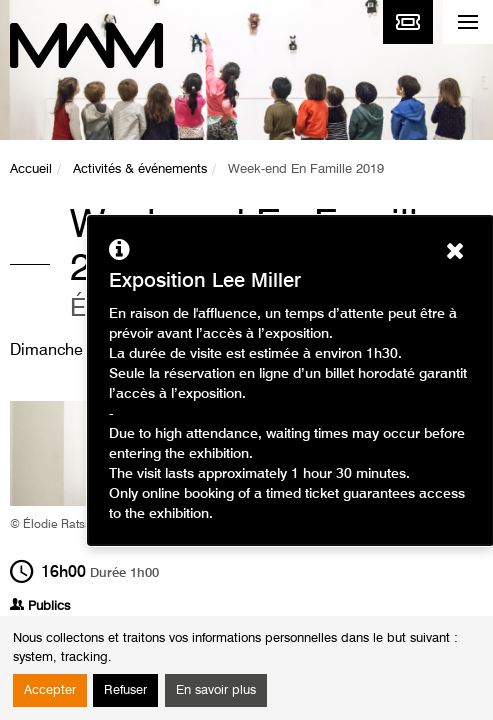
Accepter (50, 690)
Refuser (125, 690)
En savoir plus (216, 690)
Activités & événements (140, 169)
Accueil (31, 169)
